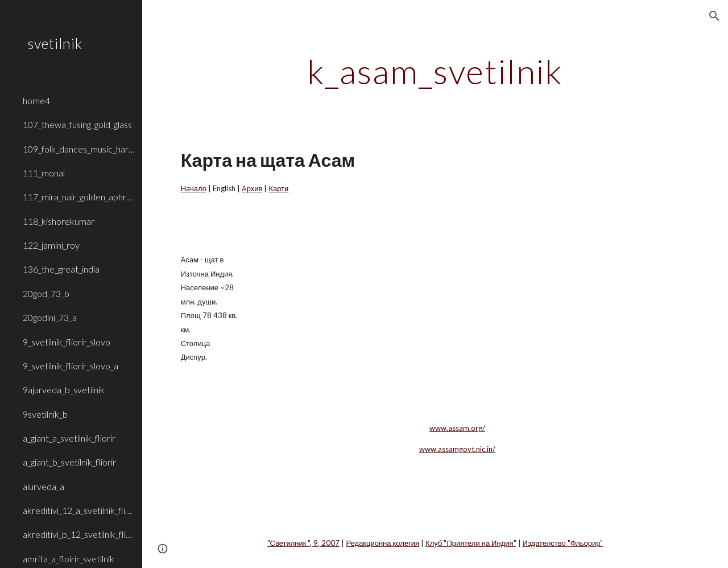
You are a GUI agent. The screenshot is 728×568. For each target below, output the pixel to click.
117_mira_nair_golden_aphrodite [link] (79, 197)
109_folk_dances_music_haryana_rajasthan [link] (79, 149)
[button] (714, 16)
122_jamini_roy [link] (51, 245)
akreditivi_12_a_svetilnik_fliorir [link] (79, 510)
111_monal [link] (44, 173)
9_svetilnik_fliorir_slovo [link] (67, 342)
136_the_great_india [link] (61, 269)
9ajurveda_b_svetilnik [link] (64, 390)
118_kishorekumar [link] (59, 221)
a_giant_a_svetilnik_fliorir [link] (69, 438)
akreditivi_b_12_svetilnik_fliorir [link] (79, 534)
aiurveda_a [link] (44, 486)
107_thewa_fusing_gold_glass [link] (77, 124)
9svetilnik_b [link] (45, 414)
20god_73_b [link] (46, 293)
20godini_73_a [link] (50, 317)
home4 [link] (36, 100)
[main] (435, 71)
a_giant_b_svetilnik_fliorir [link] (69, 462)
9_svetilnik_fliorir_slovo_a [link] (71, 366)
